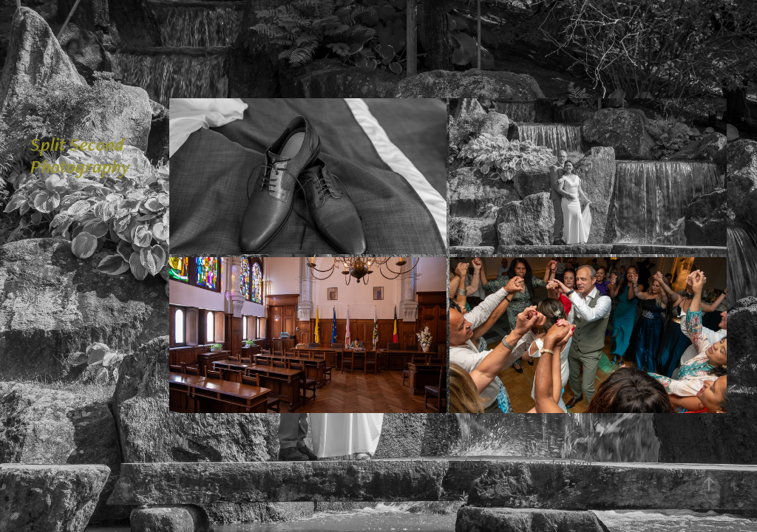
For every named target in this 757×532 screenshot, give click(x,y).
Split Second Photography (80, 155)
